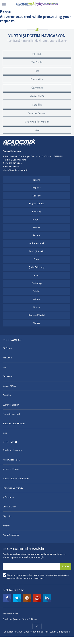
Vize (37, 130)
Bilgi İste (7, 516)
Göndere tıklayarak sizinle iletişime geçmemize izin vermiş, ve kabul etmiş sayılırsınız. (38, 576)
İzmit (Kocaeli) (36, 251)
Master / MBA (37, 96)
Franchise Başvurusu (13, 488)
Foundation (37, 79)
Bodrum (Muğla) (37, 315)
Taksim (36, 180)
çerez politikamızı (15, 578)
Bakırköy (36, 212)
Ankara (37, 235)
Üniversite (37, 88)
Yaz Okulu (37, 62)
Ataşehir (36, 219)
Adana (37, 299)
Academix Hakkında (12, 450)
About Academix (11, 535)
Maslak (37, 227)
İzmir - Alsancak (36, 243)
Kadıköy (36, 196)
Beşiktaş (36, 188)
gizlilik (64, 575)
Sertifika (37, 105)
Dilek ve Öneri (9, 507)
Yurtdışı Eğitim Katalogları (16, 478)
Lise (37, 71)
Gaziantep (37, 283)
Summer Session (37, 113)
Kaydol (65, 566)
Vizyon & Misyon (11, 469)
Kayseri (36, 275)
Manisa (36, 323)
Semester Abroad (11, 414)
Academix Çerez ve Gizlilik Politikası (20, 619)
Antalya (37, 291)
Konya (37, 307)
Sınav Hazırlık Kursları (37, 122)
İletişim (6, 526)
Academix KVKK (11, 614)
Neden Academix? (11, 460)
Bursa (36, 259)
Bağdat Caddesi (37, 203)
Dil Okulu (37, 54)
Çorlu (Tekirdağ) (37, 267)
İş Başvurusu (9, 497)
